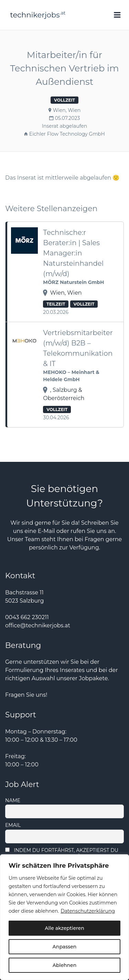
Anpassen (65, 947)
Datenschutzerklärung (88, 911)
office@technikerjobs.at (38, 625)
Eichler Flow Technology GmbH (67, 134)
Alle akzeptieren (64, 928)
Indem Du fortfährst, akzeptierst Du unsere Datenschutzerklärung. (62, 853)
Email (13, 825)
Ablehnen (64, 965)
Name (13, 800)
